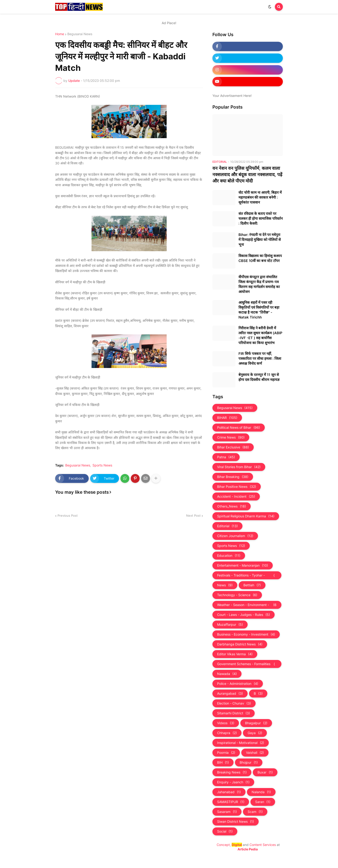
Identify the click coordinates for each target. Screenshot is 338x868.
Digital (237, 845)
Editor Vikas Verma (235, 654)
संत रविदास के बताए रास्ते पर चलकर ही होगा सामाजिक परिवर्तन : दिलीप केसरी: (261, 218)
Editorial (227, 526)
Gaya (255, 733)
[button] (270, 7)
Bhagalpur (256, 723)
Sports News (102, 465)
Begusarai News (80, 34)
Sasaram (227, 812)
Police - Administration (238, 684)
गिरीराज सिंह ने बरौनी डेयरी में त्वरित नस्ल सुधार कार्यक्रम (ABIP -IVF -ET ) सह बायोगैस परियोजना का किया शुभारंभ (260, 335)
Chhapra (227, 733)
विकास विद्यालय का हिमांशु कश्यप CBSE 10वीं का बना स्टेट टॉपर (260, 258)
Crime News (231, 437)
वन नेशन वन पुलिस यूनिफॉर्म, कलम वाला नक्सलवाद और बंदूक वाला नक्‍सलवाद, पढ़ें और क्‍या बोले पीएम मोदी (247, 174)
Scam (255, 812)
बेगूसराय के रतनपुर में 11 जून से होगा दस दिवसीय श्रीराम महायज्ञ (259, 377)
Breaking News (232, 772)
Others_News (232, 506)
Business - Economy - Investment (246, 634)
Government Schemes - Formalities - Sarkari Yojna (247, 664)
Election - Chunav (234, 703)
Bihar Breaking (233, 477)
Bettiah (252, 585)
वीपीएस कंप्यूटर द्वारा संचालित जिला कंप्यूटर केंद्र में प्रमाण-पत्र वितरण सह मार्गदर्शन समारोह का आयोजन (259, 284)
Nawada (227, 674)
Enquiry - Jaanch (233, 782)
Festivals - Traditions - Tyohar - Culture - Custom (247, 575)
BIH (223, 762)
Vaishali (255, 753)
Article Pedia (248, 849)
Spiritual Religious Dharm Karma (246, 516)
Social (225, 831)
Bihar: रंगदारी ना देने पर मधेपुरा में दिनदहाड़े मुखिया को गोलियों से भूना (260, 240)
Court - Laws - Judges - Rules (244, 615)
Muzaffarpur (230, 625)
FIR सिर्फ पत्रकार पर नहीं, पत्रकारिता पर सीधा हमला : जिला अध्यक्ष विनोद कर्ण (260, 358)
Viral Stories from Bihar (239, 467)
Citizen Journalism (235, 536)
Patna (226, 457)
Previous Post (68, 515)
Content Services (263, 845)
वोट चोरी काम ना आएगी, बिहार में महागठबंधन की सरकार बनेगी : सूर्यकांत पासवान (260, 197)
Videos (226, 723)
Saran (263, 802)
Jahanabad (229, 792)
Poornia (226, 753)
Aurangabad (230, 694)
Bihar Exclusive (233, 447)
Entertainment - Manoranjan (243, 565)
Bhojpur (249, 762)
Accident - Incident (236, 497)
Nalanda (261, 792)
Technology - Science (237, 595)
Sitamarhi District (234, 713)
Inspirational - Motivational (241, 743)
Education (229, 556)
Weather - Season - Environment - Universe (247, 605)
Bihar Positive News (237, 487)
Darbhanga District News (240, 644)
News (225, 585)
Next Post (193, 515)
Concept (223, 845)
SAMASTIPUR (231, 802)
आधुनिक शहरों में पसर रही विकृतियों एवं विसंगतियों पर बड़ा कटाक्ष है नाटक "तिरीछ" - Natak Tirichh (259, 310)
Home (60, 34)
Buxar (265, 772)
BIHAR (227, 418)
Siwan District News (236, 822)
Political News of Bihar (239, 428)
